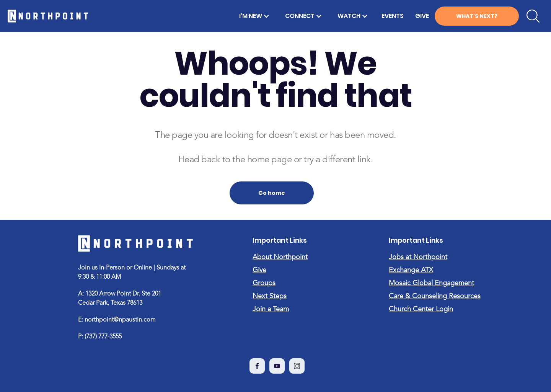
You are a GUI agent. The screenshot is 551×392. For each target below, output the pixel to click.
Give (259, 270)
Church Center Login (421, 309)
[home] (48, 16)
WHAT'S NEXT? (477, 16)
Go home (272, 193)
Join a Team (271, 309)
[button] (254, 16)
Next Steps (270, 296)
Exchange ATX (411, 270)
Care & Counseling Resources (435, 296)
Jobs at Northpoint (418, 257)
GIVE (422, 16)
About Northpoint (280, 257)
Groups (264, 283)
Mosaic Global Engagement (431, 283)
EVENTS (393, 16)
